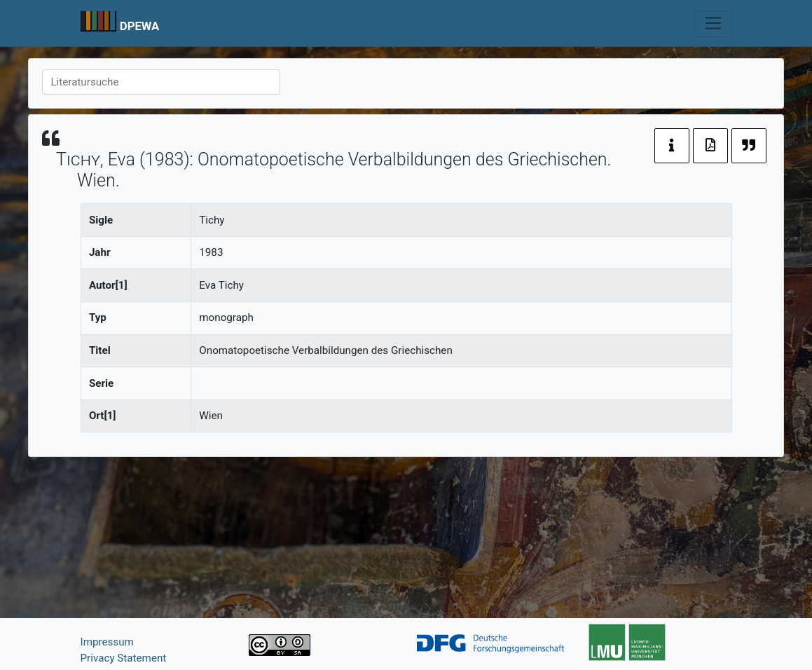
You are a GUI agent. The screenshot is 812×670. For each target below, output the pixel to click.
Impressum (107, 642)
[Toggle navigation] (713, 24)
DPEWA (140, 26)
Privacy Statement (124, 658)
